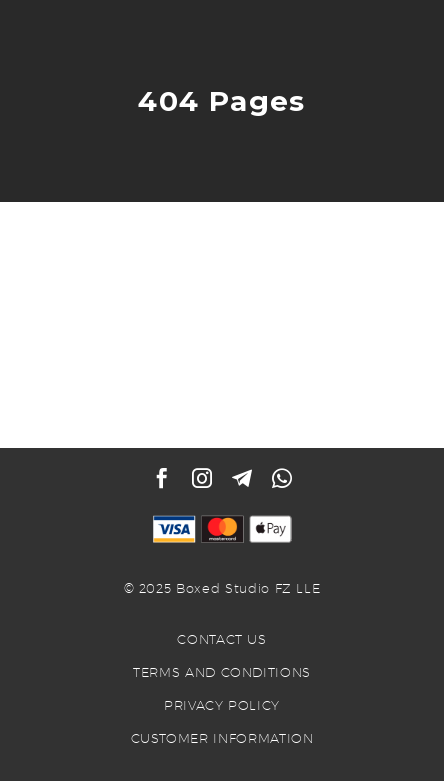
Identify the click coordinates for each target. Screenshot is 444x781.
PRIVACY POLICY (222, 705)
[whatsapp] (282, 478)
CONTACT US (222, 639)
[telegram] (242, 478)
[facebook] (162, 478)
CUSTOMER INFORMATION (222, 738)
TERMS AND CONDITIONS (222, 672)
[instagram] (202, 478)
